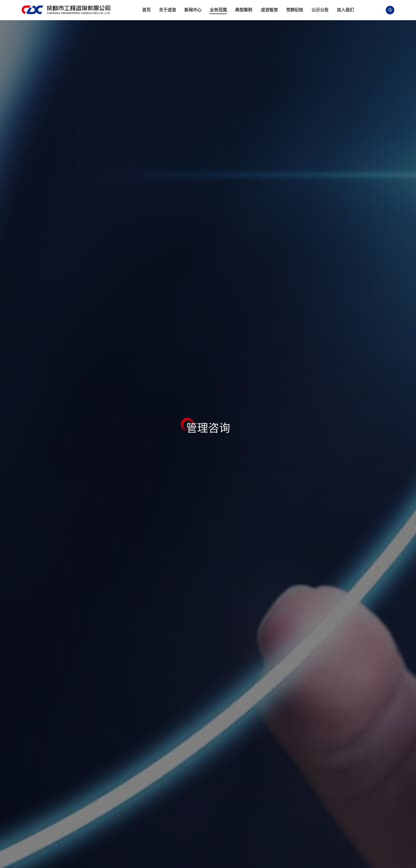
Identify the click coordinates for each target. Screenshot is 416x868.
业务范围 (218, 10)
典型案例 (244, 10)
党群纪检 (295, 10)
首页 (146, 10)
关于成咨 (168, 10)
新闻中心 (193, 10)
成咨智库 (269, 10)
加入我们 (345, 10)
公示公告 (320, 10)
